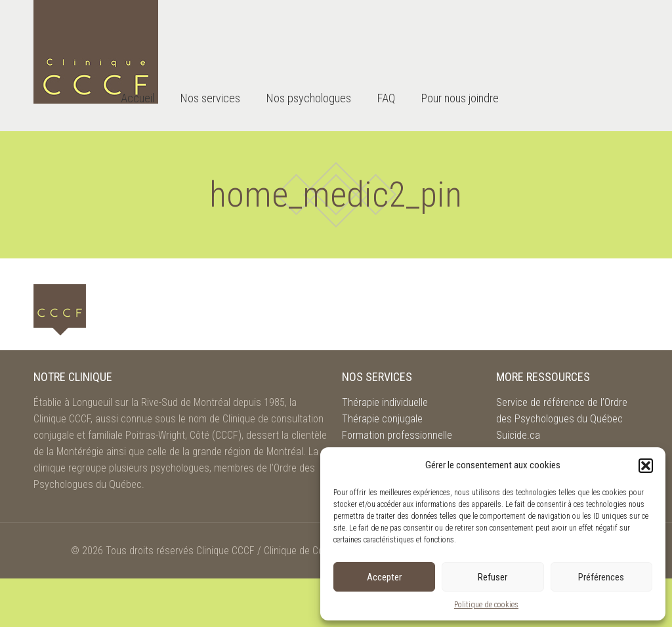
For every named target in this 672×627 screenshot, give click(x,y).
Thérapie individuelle (385, 402)
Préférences (601, 577)
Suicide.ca (518, 435)
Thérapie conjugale (382, 419)
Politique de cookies (486, 605)
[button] (646, 466)
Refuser (493, 577)
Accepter (384, 577)
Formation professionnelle (397, 435)
